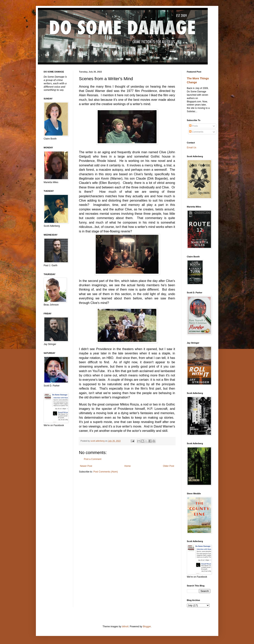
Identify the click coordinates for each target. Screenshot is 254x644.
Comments (196, 132)
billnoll (125, 627)
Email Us (192, 148)
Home (127, 466)
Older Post (169, 466)
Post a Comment (93, 459)
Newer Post (86, 466)
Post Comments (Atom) (106, 472)
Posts (193, 126)
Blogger (147, 627)
